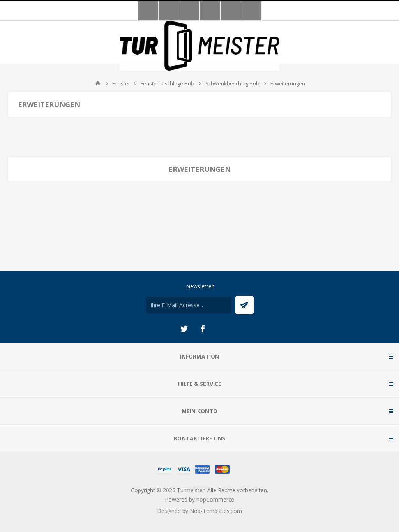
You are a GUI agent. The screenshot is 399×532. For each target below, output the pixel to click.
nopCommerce (215, 499)
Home (98, 83)
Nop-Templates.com (216, 511)
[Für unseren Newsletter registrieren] (189, 305)
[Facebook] (203, 329)
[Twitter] (184, 329)
